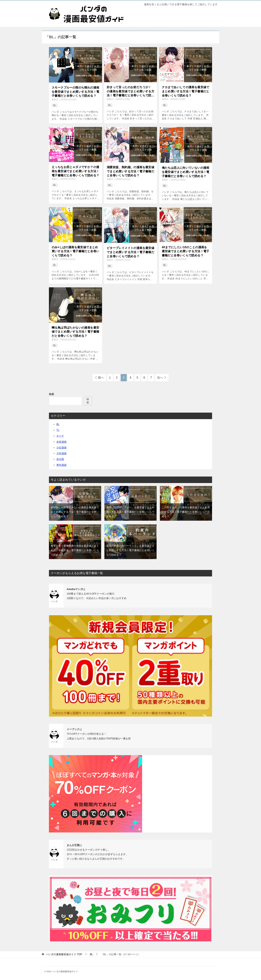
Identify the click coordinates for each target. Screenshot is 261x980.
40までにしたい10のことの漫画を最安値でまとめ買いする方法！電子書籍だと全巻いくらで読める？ (186, 251)
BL (55, 105)
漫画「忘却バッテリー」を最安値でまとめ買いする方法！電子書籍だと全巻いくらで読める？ (130, 512)
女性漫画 (61, 442)
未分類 (60, 459)
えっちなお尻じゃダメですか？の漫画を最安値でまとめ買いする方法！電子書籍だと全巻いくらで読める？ (75, 171)
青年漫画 (61, 465)
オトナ (60, 436)
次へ (160, 378)
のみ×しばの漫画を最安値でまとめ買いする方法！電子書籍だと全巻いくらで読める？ (75, 251)
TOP (64, 954)
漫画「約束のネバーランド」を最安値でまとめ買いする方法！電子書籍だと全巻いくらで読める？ (130, 550)
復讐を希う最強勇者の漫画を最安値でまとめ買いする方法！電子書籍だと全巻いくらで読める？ (75, 550)
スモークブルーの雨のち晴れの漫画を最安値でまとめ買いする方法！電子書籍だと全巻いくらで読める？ (75, 92)
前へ (101, 378)
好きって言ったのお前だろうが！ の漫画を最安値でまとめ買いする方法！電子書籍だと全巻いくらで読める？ (130, 92)
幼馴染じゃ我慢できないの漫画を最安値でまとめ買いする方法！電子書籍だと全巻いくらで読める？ (75, 512)
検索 (51, 394)
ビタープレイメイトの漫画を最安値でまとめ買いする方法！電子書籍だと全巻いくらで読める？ (130, 252)
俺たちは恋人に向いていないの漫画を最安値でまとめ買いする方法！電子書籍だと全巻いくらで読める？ (186, 172)
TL (58, 430)
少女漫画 (61, 448)
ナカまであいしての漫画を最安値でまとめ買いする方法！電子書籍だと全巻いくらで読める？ (186, 91)
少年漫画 (61, 453)
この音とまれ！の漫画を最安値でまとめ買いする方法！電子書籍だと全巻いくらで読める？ (186, 512)
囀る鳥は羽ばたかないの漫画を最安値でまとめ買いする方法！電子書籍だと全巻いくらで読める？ (75, 332)
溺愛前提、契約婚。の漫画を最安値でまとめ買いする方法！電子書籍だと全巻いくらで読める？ (130, 171)
